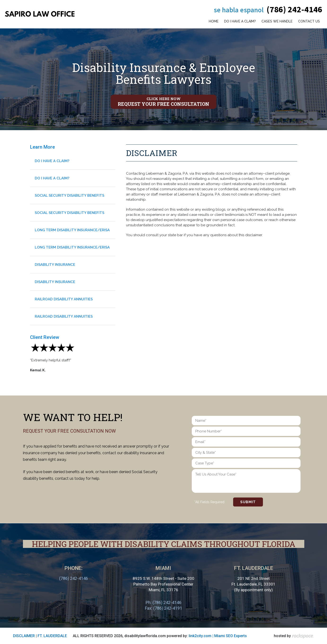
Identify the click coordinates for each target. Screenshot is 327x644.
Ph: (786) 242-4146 (163, 602)
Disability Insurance (55, 265)
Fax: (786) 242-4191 (163, 608)
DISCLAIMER (24, 636)
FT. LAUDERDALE (52, 636)
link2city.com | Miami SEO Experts (218, 636)
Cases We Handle (277, 21)
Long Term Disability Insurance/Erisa (72, 230)
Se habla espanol (239, 10)
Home (214, 21)
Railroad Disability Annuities (64, 299)
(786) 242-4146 (294, 9)
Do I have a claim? (240, 21)
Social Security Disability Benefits (70, 195)
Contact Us (309, 21)
